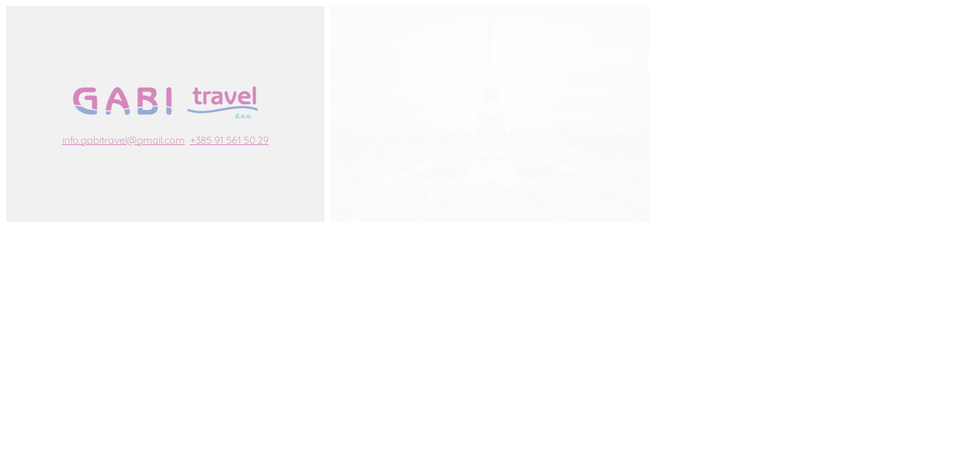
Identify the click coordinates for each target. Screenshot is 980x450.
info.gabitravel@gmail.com (124, 140)
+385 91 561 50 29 (229, 140)
